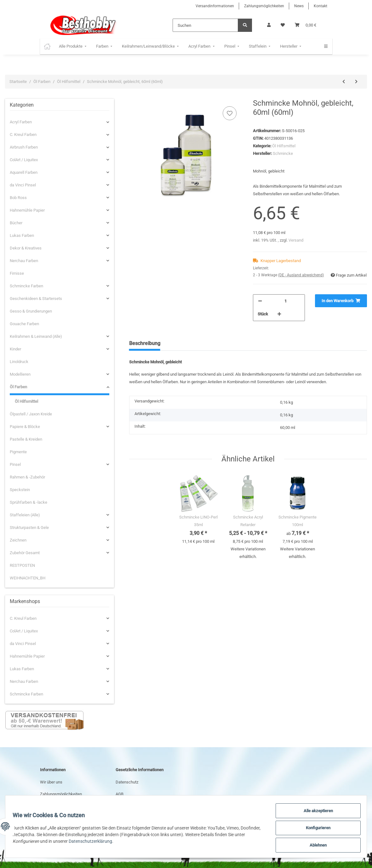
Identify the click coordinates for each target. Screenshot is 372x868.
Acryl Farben (21, 122)
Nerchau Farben (24, 261)
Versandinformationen (215, 6)
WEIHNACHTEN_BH (28, 578)
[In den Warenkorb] (341, 301)
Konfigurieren (315, 829)
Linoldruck (19, 362)
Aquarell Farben (24, 172)
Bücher (16, 223)
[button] (269, 25)
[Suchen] (205, 25)
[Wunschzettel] (283, 25)
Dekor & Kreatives (26, 248)
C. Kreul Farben (23, 135)
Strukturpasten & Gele (29, 528)
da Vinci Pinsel (23, 185)
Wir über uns (51, 782)
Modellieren (20, 374)
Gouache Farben (24, 324)
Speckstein (20, 490)
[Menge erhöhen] (279, 314)
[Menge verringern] (260, 301)
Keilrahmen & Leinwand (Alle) (36, 336)
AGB (120, 794)
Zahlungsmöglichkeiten (264, 6)
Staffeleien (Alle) (25, 515)
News (299, 6)
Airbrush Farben (24, 147)
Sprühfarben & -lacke (29, 502)
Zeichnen (18, 540)
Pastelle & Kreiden (26, 439)
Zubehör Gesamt (25, 553)
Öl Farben (18, 387)
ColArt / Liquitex (24, 160)
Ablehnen (315, 846)
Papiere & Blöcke (25, 427)
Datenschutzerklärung (105, 842)
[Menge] (286, 301)
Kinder (15, 349)
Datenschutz (127, 782)
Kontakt (320, 6)
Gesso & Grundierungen (31, 311)
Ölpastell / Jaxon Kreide (31, 414)
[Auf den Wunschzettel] (230, 113)
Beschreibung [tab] (145, 343)
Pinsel (15, 464)
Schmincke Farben (26, 286)
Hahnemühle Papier (27, 210)
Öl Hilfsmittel (284, 146)
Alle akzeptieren (315, 813)
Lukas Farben (22, 235)
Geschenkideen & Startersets (36, 299)
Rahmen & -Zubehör (27, 477)
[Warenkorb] (306, 25)
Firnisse (17, 273)
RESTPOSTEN (22, 565)
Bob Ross (18, 198)
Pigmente (18, 452)
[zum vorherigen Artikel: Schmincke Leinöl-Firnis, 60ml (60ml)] (344, 82)
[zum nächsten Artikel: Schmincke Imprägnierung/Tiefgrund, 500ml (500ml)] (356, 82)
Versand (296, 240)
